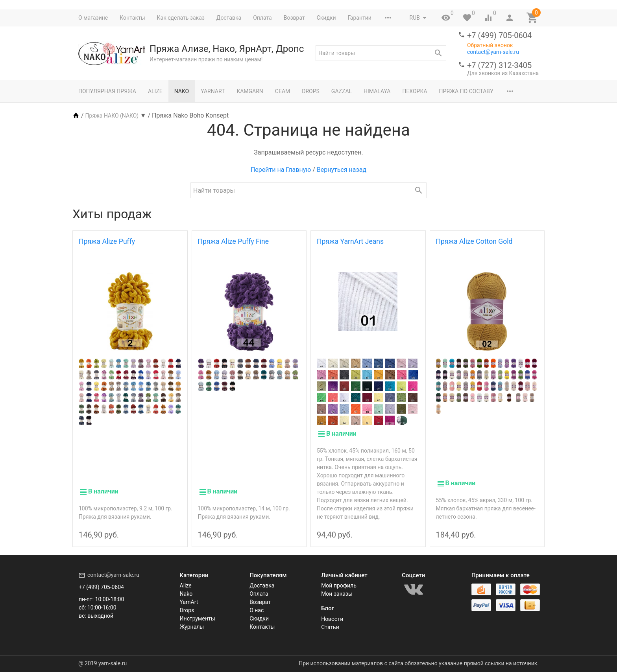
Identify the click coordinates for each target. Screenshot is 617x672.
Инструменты (198, 619)
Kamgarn (250, 91)
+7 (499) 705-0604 (499, 35)
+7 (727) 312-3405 (499, 65)
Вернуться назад (342, 170)
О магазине (93, 18)
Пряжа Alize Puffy (107, 241)
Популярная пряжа (107, 91)
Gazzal (342, 91)
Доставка (229, 18)
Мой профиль (339, 586)
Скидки (326, 18)
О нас (257, 611)
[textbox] (381, 53)
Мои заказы (337, 594)
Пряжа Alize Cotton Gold (474, 241)
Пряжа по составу (466, 91)
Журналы (192, 627)
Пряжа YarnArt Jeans (350, 241)
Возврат (294, 18)
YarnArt (213, 91)
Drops (311, 91)
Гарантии (359, 18)
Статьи (330, 627)
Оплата (262, 18)
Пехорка (415, 91)
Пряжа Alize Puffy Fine (234, 241)
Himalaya (377, 91)
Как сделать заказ (181, 18)
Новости (332, 619)
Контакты (132, 18)
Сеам (283, 91)
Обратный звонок (490, 45)
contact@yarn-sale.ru (493, 52)
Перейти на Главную (281, 170)
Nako (182, 91)
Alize (155, 91)
